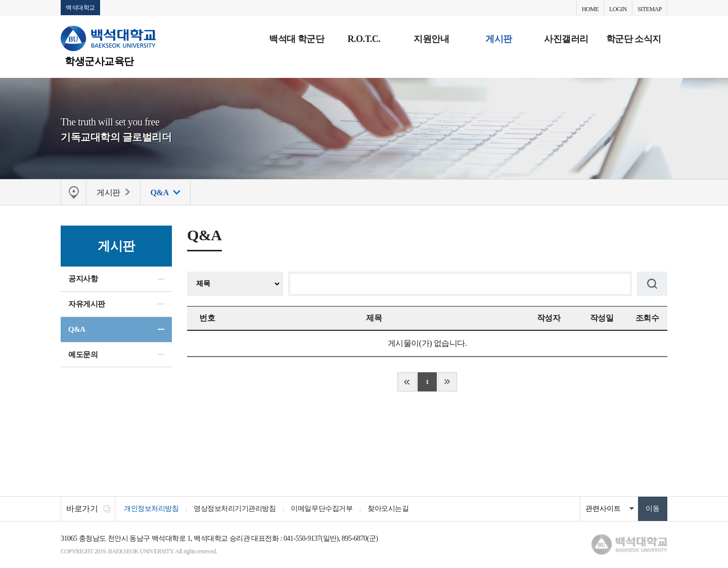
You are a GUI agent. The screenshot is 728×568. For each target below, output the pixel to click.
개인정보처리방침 (151, 509)
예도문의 (83, 355)
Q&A (77, 329)
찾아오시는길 (388, 509)
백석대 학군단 (297, 39)
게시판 (499, 39)
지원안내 (431, 39)
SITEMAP (650, 9)
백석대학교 (80, 8)
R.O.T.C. (364, 39)
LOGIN (618, 9)
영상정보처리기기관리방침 (235, 509)
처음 (407, 382)
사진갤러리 (566, 39)
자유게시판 (87, 304)
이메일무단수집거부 (322, 509)
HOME (590, 9)
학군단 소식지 (634, 39)
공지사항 (83, 279)
